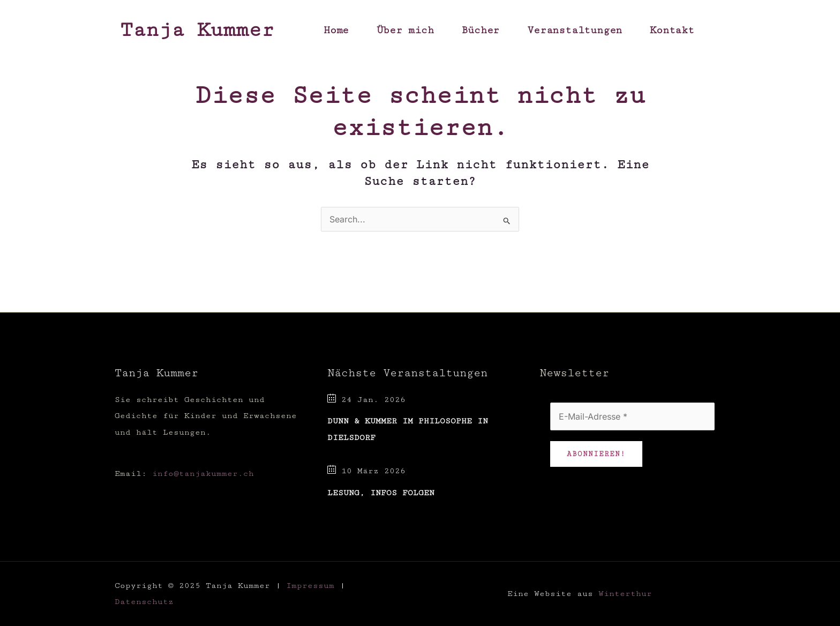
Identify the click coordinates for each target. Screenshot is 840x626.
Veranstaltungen (575, 30)
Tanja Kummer (197, 30)
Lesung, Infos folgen (381, 493)
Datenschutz (144, 602)
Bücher (480, 30)
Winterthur (625, 594)
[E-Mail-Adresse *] (632, 416)
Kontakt (672, 30)
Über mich (405, 30)
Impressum (310, 586)
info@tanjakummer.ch (203, 474)
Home (336, 30)
